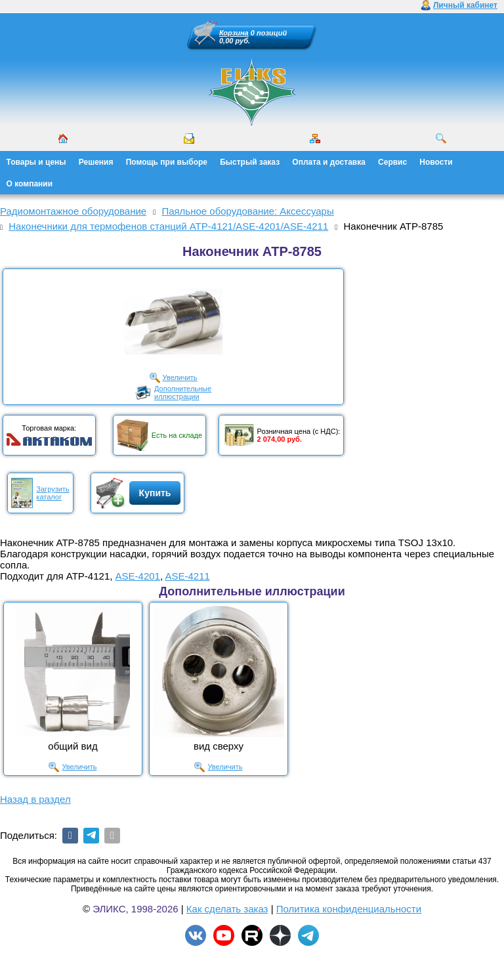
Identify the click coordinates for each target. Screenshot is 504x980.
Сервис (392, 162)
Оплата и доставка (329, 162)
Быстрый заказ (250, 162)
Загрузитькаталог (52, 493)
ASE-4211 (187, 576)
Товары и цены (36, 162)
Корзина (234, 33)
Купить (155, 493)
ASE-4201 (138, 576)
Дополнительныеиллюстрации (183, 393)
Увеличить (180, 377)
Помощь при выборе (167, 162)
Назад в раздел (35, 799)
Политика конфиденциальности (349, 909)
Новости (436, 162)
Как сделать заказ (227, 909)
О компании (30, 184)
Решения (96, 162)
